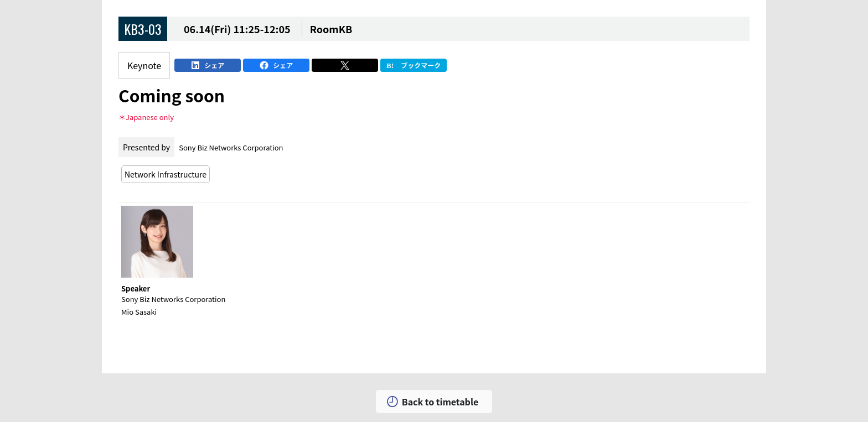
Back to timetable (440, 402)
